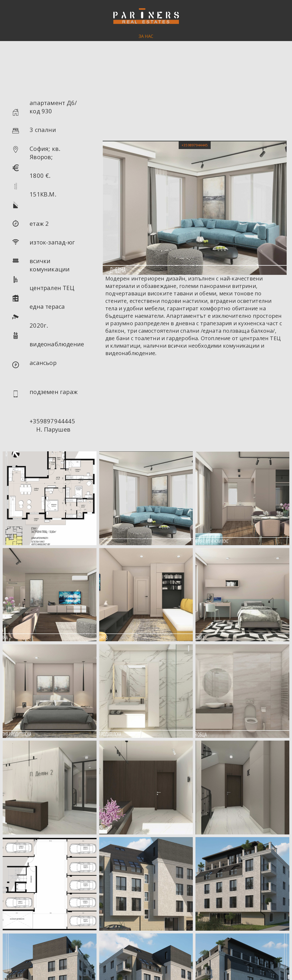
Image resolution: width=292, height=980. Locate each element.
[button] (195, 145)
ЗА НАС (146, 36)
